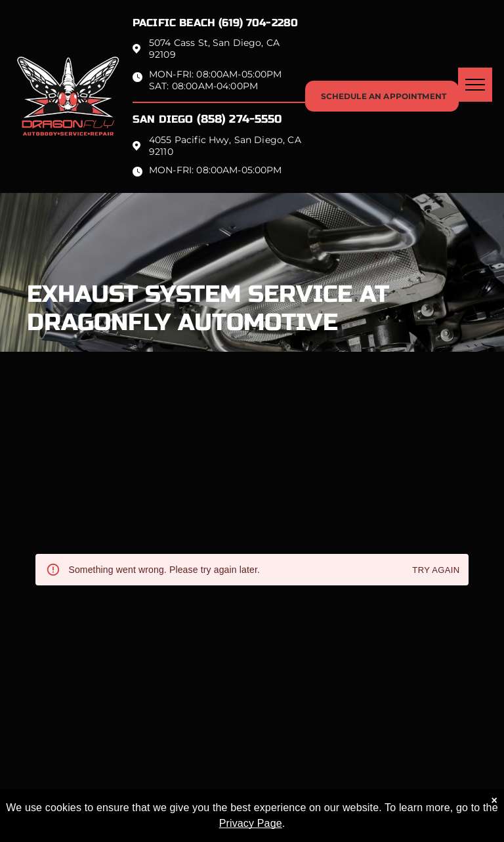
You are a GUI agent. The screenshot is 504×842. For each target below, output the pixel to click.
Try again (436, 571)
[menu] (475, 85)
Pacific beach (174, 23)
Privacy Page (251, 823)
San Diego (163, 119)
